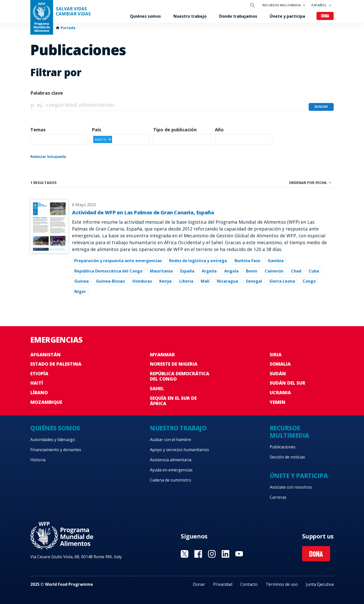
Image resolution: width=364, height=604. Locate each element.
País (96, 130)
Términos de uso (282, 584)
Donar (199, 584)
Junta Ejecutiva (320, 584)
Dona (325, 16)
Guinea (82, 281)
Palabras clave (47, 93)
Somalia (280, 364)
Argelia (209, 271)
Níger (80, 291)
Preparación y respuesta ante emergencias (118, 261)
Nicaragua (227, 281)
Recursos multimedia (282, 5)
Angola (231, 271)
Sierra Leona (282, 281)
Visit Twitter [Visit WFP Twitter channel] (185, 554)
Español (319, 5)
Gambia (276, 261)
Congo (309, 281)
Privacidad (223, 584)
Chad (296, 271)
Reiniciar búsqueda (48, 156)
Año (219, 130)
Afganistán (45, 355)
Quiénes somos (145, 16)
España (187, 271)
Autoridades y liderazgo (53, 440)
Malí (205, 281)
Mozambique (46, 402)
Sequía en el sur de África (173, 401)
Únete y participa (287, 16)
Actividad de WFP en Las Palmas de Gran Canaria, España (143, 212)
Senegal (254, 281)
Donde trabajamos (238, 16)
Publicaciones (283, 447)
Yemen (278, 402)
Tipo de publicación (175, 130)
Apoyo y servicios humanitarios (179, 450)
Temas (38, 130)
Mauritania (161, 271)
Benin (252, 271)
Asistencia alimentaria (171, 460)
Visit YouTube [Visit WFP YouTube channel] (239, 554)
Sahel (157, 388)
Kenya (165, 281)
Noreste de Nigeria (174, 364)
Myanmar (162, 355)
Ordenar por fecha (308, 183)
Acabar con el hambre (170, 440)
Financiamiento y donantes (56, 450)
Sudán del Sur (288, 383)
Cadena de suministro (170, 480)
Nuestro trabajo (190, 16)
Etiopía (39, 373)
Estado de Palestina (56, 364)
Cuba (314, 271)
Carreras (278, 497)
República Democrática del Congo (108, 271)
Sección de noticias (287, 457)
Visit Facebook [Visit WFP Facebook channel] (198, 554)
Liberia (186, 281)
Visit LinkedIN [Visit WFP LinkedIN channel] (225, 554)
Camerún (274, 271)
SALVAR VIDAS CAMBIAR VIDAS (73, 11)
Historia (38, 460)
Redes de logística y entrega (198, 261)
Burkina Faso (247, 261)
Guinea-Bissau (110, 281)
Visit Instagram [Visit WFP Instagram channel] (212, 554)
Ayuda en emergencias (171, 470)
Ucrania (280, 392)
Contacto (249, 584)
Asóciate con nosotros (291, 487)
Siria (276, 355)
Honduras (142, 281)
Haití (37, 383)
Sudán (278, 373)
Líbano (39, 392)
